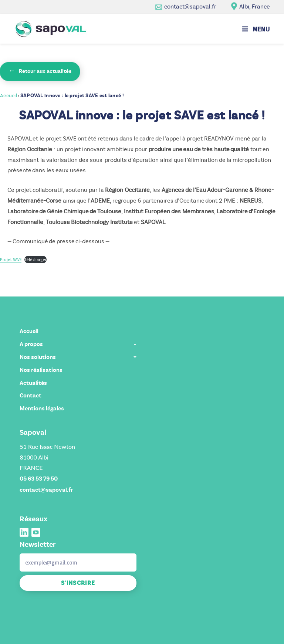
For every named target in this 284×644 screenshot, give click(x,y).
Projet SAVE (11, 260)
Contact (31, 396)
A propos (78, 344)
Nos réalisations (41, 370)
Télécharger (35, 260)
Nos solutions (78, 357)
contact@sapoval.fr (190, 6)
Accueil (9, 96)
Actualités (33, 383)
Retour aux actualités (40, 71)
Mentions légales (42, 409)
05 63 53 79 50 (39, 479)
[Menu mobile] (256, 29)
